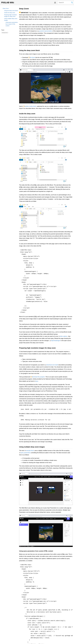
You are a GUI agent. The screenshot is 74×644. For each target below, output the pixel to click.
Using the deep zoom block (11, 11)
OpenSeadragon (56, 341)
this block (32, 57)
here (37, 381)
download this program (38, 377)
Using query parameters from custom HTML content (12, 24)
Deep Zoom (6, 8)
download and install (52, 365)
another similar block (30, 106)
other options (64, 336)
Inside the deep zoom (10, 13)
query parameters (26, 453)
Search (72, 3)
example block (30, 451)
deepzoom (5, 33)
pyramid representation (46, 31)
